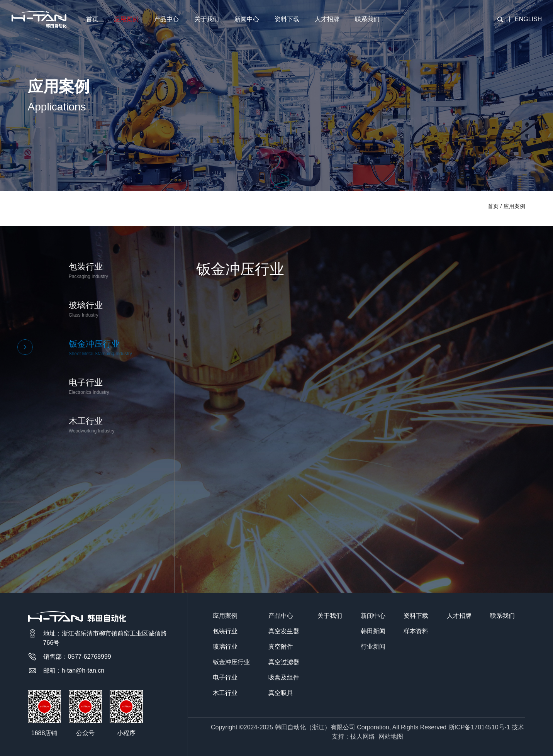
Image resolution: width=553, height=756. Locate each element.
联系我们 (367, 19)
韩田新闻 (373, 631)
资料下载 (287, 19)
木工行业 (225, 693)
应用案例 (126, 19)
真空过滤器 (284, 662)
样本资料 (416, 631)
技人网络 (363, 737)
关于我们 (207, 19)
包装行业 (225, 631)
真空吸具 (281, 693)
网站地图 (391, 737)
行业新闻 (373, 647)
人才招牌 (327, 19)
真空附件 (281, 647)
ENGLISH (528, 19)
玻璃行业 (225, 647)
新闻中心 (247, 19)
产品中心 (166, 19)
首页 (92, 19)
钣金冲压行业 (231, 662)
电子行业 (225, 677)
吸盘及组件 (284, 677)
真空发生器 (284, 631)
